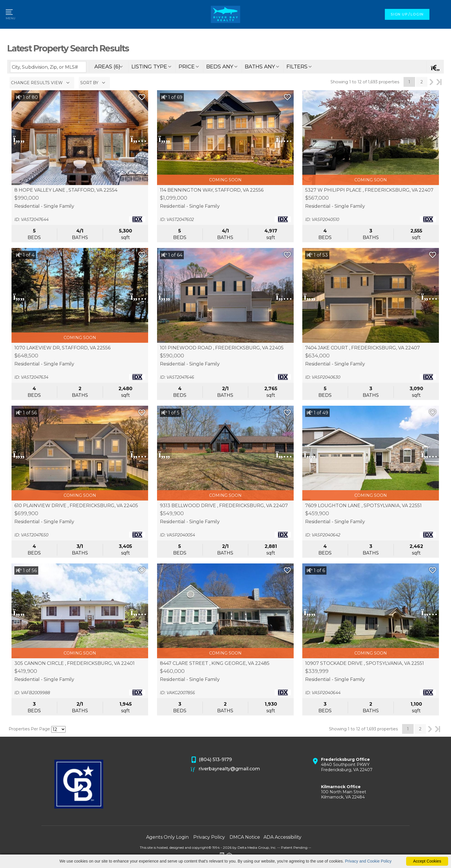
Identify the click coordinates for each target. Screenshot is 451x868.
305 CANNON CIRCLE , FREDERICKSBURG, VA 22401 (74, 663)
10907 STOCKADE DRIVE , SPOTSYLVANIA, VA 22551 (365, 663)
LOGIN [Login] (417, 14)
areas (107, 67)
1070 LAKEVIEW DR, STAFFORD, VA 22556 (62, 348)
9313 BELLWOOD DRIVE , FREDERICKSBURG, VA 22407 (224, 506)
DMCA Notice (245, 837)
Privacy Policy (209, 837)
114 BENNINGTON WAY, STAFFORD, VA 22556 (212, 190)
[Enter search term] (48, 67)
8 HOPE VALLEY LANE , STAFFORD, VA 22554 (66, 190)
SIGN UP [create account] (399, 14)
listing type (149, 67)
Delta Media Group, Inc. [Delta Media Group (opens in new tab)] (257, 847)
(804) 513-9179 (211, 760)
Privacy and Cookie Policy (368, 861)
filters (297, 67)
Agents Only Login (167, 837)
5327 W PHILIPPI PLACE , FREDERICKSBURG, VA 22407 (369, 190)
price (187, 67)
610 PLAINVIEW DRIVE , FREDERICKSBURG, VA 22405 (76, 506)
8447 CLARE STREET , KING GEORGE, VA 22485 (215, 663)
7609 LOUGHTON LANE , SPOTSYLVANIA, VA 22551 (363, 506)
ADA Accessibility (282, 837)
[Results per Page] (58, 729)
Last (439, 82)
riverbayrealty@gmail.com (225, 769)
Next (431, 82)
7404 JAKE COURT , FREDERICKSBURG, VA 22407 (363, 348)
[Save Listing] (142, 97)
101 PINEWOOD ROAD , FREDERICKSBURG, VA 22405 (222, 348)
